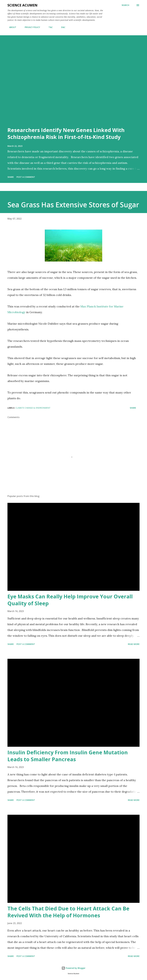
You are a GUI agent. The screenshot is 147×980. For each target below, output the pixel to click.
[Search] (125, 5)
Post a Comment (26, 177)
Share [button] (11, 177)
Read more (134, 644)
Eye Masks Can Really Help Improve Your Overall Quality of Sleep (70, 600)
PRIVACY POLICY (31, 27)
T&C (49, 27)
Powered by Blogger (73, 968)
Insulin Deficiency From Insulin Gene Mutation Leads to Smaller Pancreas (68, 756)
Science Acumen (22, 5)
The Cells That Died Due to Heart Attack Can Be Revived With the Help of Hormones (68, 912)
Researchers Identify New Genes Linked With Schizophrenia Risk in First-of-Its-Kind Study (66, 133)
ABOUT (11, 27)
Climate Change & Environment (33, 408)
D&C (62, 27)
